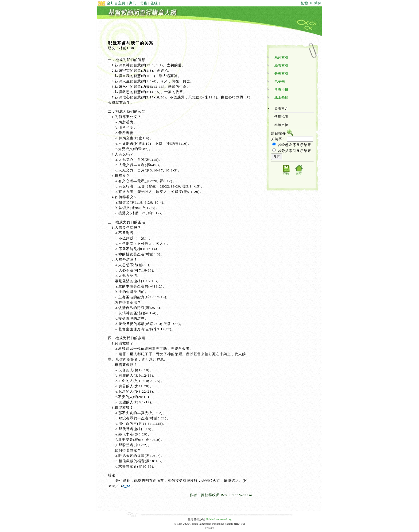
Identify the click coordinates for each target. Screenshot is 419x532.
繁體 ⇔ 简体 (311, 3)
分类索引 (281, 74)
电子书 (280, 82)
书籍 (143, 3)
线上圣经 (281, 98)
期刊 (133, 3)
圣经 (154, 3)
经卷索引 (281, 66)
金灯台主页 (111, 3)
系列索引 (281, 58)
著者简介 (281, 108)
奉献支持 (281, 125)
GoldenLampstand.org (219, 519)
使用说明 (281, 117)
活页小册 (281, 90)
